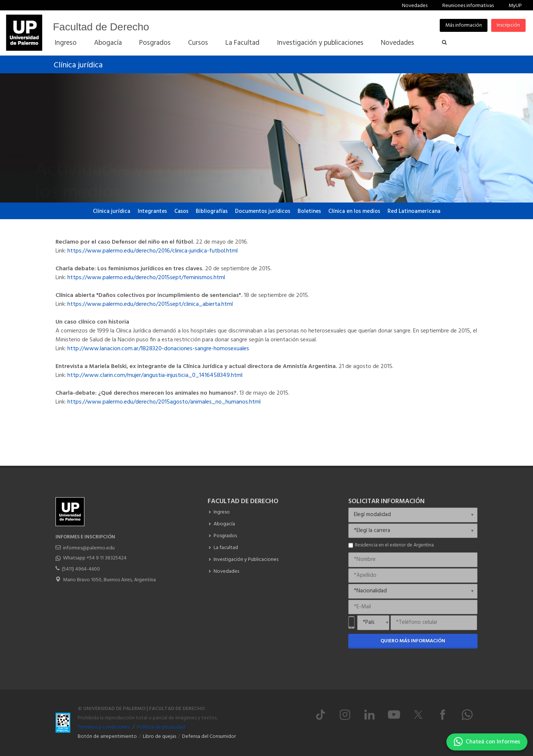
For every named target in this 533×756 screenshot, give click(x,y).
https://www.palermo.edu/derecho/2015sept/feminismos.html (146, 278)
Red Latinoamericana (414, 211)
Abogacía (224, 524)
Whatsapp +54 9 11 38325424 (95, 558)
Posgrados (225, 536)
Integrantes (152, 211)
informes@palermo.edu (89, 548)
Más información (464, 25)
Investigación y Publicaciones (246, 560)
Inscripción (508, 25)
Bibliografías (212, 211)
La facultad (226, 548)
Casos (181, 211)
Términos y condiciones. (104, 727)
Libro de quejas (160, 737)
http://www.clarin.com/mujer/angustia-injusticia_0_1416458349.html (154, 375)
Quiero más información (413, 641)
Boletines (309, 211)
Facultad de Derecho (101, 27)
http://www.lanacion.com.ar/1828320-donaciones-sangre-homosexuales (158, 349)
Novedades (415, 6)
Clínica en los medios (354, 211)
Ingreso (222, 512)
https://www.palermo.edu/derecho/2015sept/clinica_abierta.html (150, 304)
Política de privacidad (161, 727)
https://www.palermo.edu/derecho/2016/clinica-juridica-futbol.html (152, 251)
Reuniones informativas (468, 6)
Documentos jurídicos (263, 211)
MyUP (515, 6)
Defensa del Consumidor (209, 737)
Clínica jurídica (78, 65)
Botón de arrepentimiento (107, 737)
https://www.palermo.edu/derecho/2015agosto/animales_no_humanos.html (164, 402)
